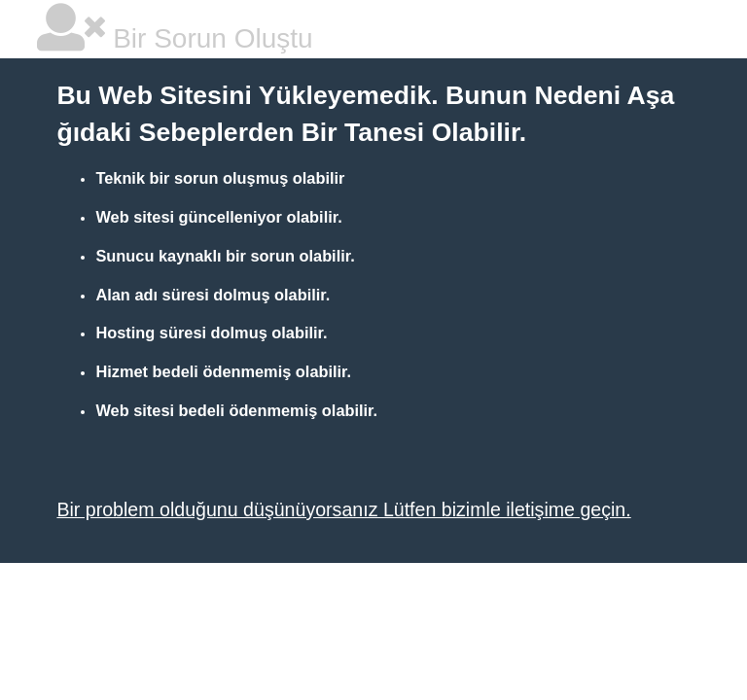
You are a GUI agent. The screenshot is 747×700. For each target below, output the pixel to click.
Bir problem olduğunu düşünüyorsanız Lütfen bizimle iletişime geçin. (343, 509)
